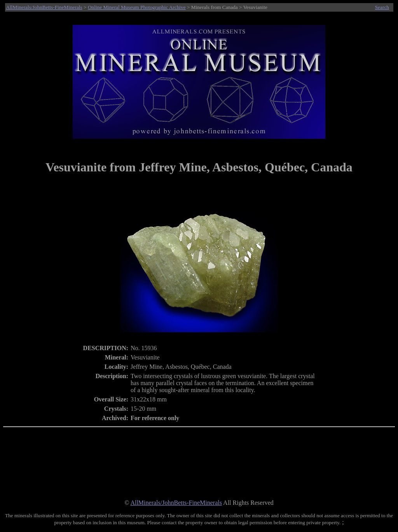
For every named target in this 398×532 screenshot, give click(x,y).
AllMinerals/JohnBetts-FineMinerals (44, 7)
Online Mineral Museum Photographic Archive (137, 7)
